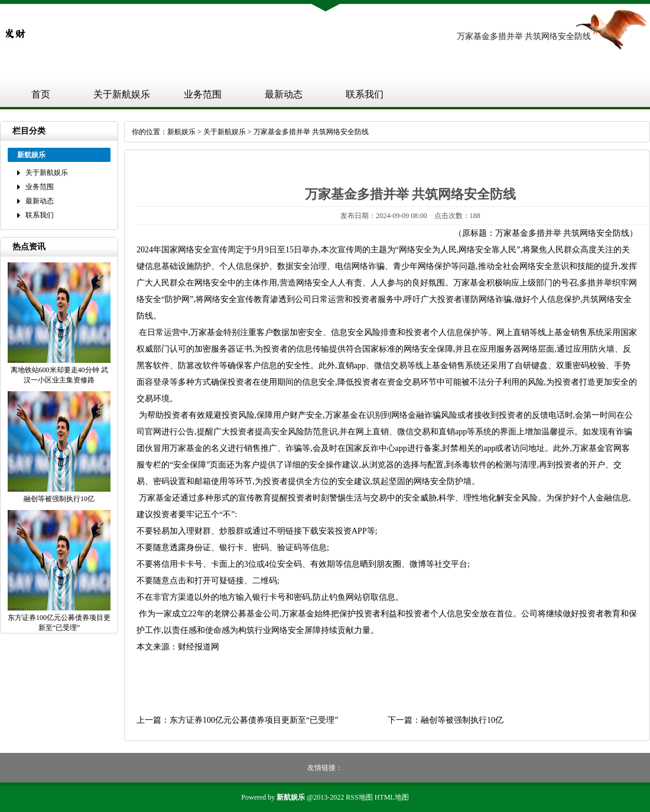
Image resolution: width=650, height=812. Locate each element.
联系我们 (365, 94)
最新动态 (284, 94)
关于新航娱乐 (122, 94)
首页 (41, 94)
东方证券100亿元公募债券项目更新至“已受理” (254, 720)
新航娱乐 (181, 132)
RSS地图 (359, 797)
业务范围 (203, 94)
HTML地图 (392, 797)
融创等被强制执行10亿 (462, 720)
